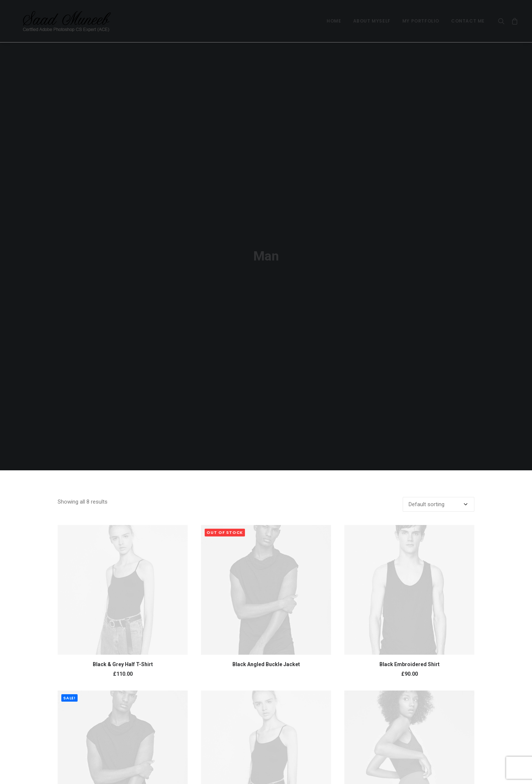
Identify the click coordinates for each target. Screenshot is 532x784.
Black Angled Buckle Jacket (266, 599)
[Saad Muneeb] (59, 21)
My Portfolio (421, 21)
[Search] (503, 21)
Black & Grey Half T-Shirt (123, 599)
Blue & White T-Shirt (266, 764)
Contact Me (468, 21)
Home (334, 21)
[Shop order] (439, 439)
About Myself (372, 21)
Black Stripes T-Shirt (123, 764)
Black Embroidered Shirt (410, 599)
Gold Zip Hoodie (410, 764)
